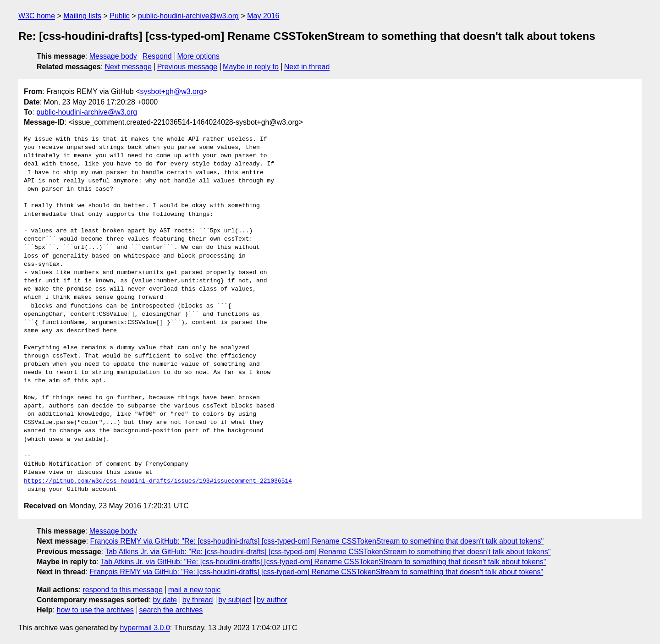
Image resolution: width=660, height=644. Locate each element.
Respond (157, 56)
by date (165, 600)
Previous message (187, 67)
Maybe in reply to (251, 67)
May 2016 (263, 16)
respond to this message (122, 590)
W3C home (37, 16)
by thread (198, 600)
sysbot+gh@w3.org (172, 91)
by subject (235, 600)
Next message (128, 67)
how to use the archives (95, 610)
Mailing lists (82, 16)
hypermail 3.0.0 (145, 628)
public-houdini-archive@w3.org (188, 16)
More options (199, 56)
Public (120, 16)
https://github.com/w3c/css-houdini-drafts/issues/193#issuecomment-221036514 (158, 481)
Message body (113, 56)
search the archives (171, 610)
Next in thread (307, 67)
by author (272, 600)
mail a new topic (195, 590)
